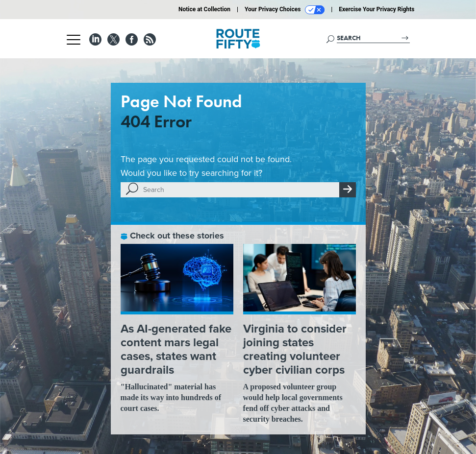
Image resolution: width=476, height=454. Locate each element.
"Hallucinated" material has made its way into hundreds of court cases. (171, 397)
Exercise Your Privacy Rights (376, 9)
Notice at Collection (204, 9)
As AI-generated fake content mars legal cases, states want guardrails (176, 349)
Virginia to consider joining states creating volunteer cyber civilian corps (295, 349)
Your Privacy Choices (285, 10)
